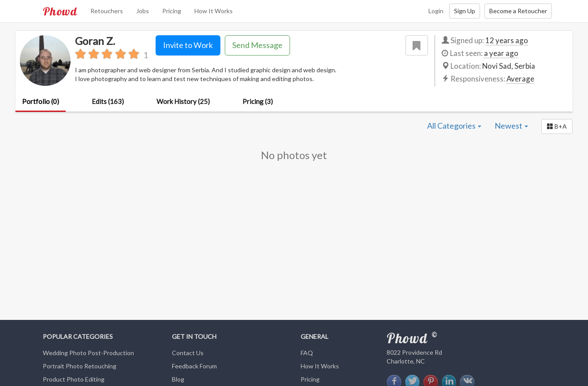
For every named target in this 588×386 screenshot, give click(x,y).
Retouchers (107, 11)
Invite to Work (188, 45)
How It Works (214, 11)
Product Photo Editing (74, 379)
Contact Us (188, 353)
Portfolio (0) (41, 101)
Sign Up (465, 11)
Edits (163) (108, 101)
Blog (178, 379)
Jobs (143, 11)
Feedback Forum (194, 366)
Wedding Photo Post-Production (88, 353)
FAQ (307, 353)
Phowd (60, 11)
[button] (557, 126)
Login (436, 11)
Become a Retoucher (518, 11)
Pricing (172, 11)
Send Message (257, 45)
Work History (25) (183, 101)
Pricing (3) (258, 101)
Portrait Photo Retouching (80, 366)
